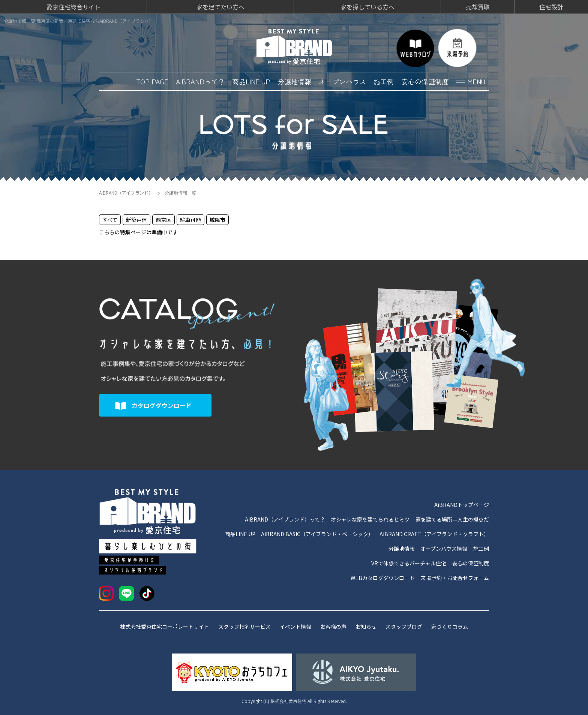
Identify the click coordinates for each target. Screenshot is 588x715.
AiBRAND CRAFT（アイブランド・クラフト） (434, 534)
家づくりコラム (450, 627)
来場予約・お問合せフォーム (455, 578)
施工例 (384, 81)
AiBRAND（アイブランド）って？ (285, 519)
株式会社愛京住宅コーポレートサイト (165, 627)
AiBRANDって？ (200, 81)
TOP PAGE (152, 81)
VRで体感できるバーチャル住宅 (409, 563)
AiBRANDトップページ (462, 505)
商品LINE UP (251, 81)
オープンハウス (342, 81)
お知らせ (366, 627)
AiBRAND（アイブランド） (126, 193)
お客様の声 (333, 627)
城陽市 (217, 220)
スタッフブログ (404, 627)
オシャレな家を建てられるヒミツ (370, 519)
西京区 (163, 220)
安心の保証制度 (425, 81)
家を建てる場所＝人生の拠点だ (452, 519)
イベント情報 (295, 627)
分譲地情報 (294, 81)
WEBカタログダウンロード (383, 578)
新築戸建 (136, 220)
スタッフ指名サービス (244, 627)
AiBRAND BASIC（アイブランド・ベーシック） (317, 534)
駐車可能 (190, 220)
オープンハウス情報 (444, 549)
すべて (110, 220)
